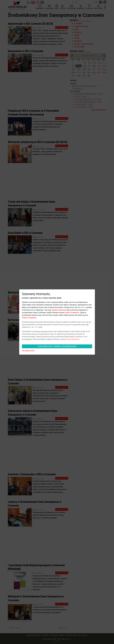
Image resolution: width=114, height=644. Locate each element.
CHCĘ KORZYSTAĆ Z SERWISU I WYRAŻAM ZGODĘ (57, 346)
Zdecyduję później (28, 351)
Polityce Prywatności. (73, 339)
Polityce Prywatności (72, 313)
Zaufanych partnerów (59, 310)
